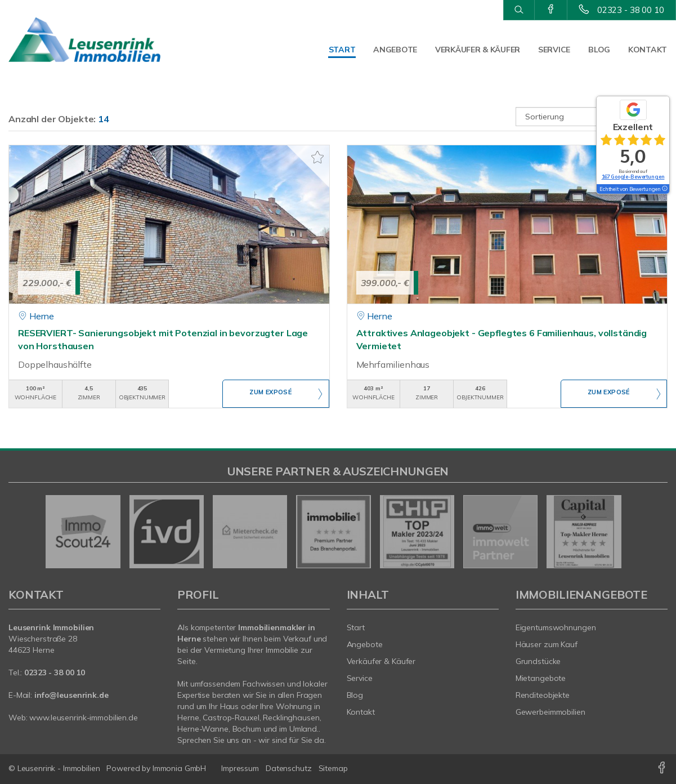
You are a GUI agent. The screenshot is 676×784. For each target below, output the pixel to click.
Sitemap (333, 768)
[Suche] (519, 10)
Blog (599, 50)
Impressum (240, 768)
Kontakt (648, 50)
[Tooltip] (664, 189)
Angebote (395, 50)
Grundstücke (538, 661)
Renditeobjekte (543, 695)
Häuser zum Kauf (547, 644)
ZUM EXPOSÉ (271, 394)
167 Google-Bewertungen (633, 177)
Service (554, 50)
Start (342, 50)
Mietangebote (541, 678)
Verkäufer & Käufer (478, 50)
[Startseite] (84, 39)
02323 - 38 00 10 (631, 10)
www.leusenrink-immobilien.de (83, 718)
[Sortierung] (592, 117)
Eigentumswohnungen (556, 627)
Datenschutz (289, 768)
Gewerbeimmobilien (550, 712)
